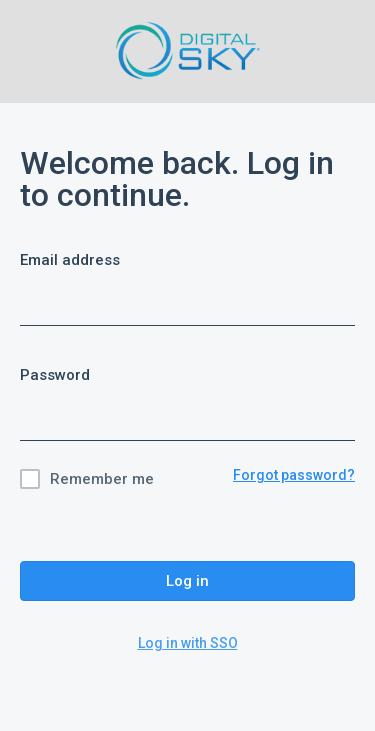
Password (55, 375)
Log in (187, 581)
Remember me (102, 479)
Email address (70, 260)
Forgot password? (294, 475)
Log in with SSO (188, 643)
